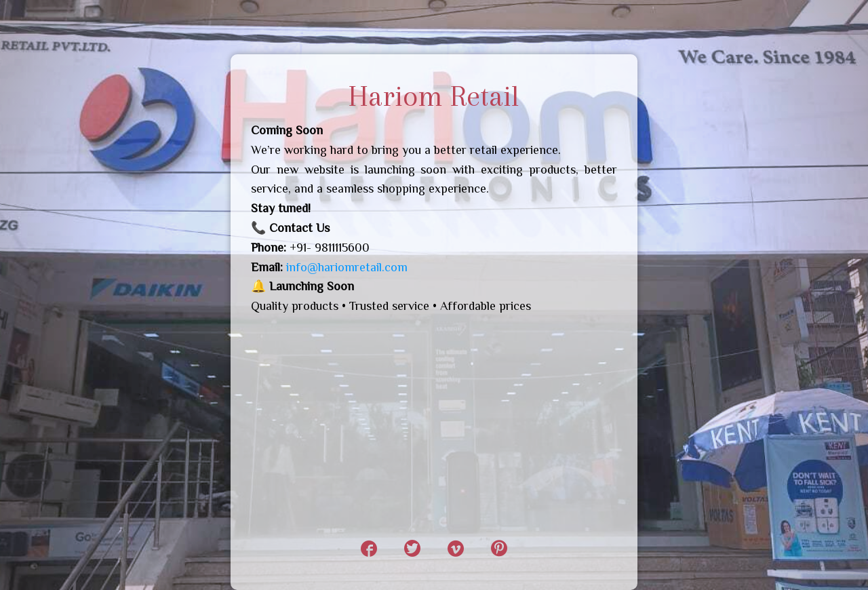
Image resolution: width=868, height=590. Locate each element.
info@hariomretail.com (347, 267)
